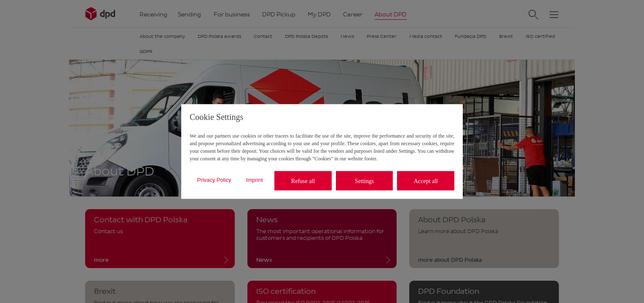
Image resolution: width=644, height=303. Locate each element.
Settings (364, 181)
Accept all (426, 181)
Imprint (255, 179)
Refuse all (303, 181)
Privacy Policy (214, 179)
